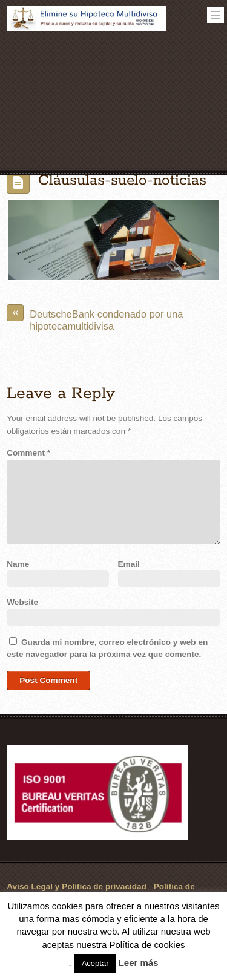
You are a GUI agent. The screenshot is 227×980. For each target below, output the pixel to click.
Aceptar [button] (95, 963)
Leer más (139, 963)
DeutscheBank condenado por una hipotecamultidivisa (95, 318)
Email (129, 564)
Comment (28, 453)
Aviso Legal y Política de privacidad (77, 887)
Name (18, 564)
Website (22, 602)
